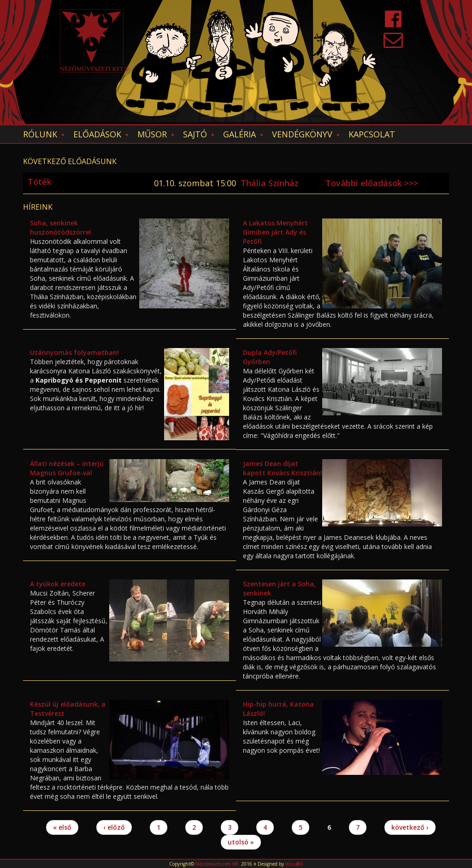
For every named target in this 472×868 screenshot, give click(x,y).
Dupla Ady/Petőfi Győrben (270, 357)
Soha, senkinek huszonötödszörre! (61, 227)
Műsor (152, 134)
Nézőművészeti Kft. (218, 864)
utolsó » (241, 842)
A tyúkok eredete (58, 584)
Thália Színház (270, 183)
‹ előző (114, 827)
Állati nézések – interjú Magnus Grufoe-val (67, 468)
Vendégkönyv (302, 134)
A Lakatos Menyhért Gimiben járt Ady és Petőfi (275, 232)
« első (62, 827)
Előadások (97, 134)
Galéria (239, 134)
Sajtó (195, 134)
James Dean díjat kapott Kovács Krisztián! (283, 468)
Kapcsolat (372, 134)
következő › (410, 827)
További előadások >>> (372, 183)
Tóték (40, 182)
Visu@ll (294, 864)
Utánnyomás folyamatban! (74, 352)
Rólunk (40, 134)
